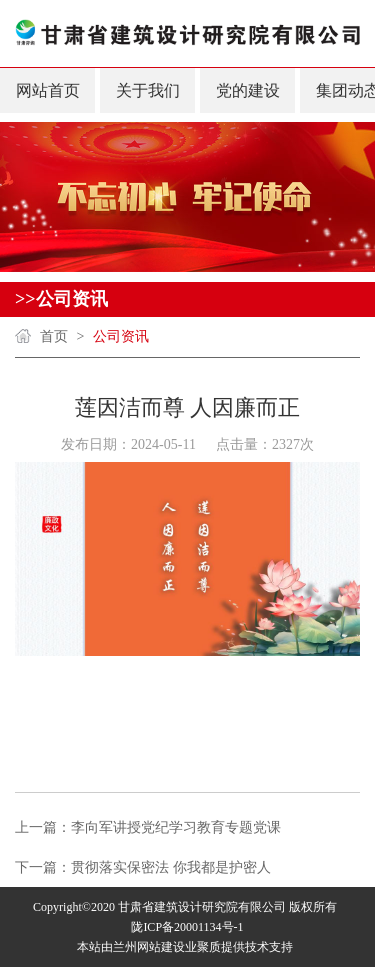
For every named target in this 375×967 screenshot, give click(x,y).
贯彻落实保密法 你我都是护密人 (171, 867)
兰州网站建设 (149, 947)
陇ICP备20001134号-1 (187, 927)
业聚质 (203, 947)
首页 (54, 336)
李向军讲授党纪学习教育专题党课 (176, 827)
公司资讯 (121, 336)
